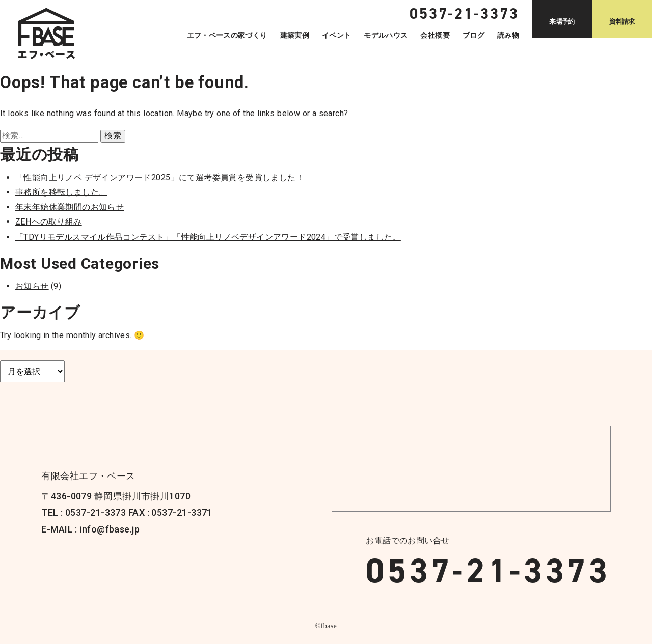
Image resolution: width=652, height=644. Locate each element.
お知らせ (32, 286)
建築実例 (295, 35)
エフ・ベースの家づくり (227, 35)
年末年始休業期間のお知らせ (70, 207)
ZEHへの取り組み (49, 222)
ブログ (473, 35)
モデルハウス (386, 35)
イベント (336, 35)
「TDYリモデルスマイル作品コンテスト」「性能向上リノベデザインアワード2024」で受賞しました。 (208, 237)
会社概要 (435, 35)
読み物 (508, 35)
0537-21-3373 (488, 571)
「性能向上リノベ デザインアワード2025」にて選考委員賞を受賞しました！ (160, 177)
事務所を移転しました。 (61, 192)
